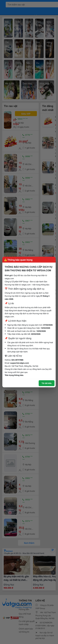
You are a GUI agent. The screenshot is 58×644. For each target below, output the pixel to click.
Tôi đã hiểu (47, 383)
